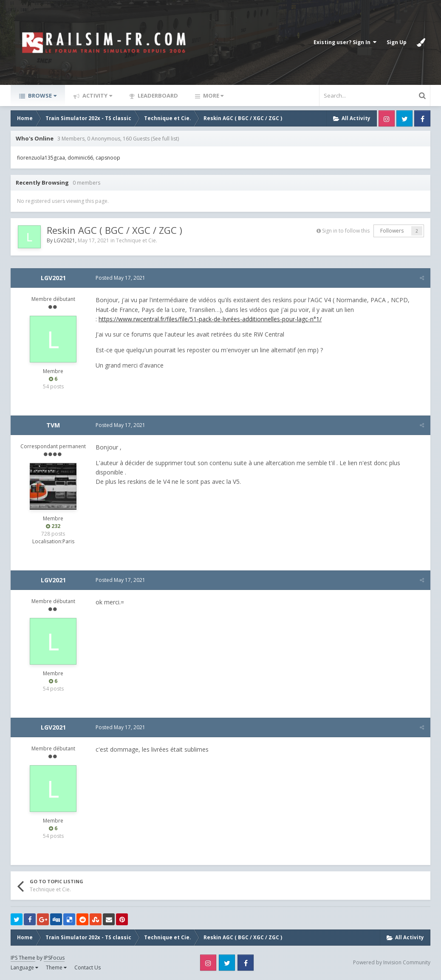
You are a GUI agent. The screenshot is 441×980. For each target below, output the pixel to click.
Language (24, 967)
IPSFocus (54, 958)
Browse (42, 95)
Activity (97, 95)
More (213, 95)
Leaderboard (157, 95)
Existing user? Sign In (345, 42)
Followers (392, 231)
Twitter (404, 118)
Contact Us (88, 967)
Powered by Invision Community (392, 962)
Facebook (422, 118)
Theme (56, 967)
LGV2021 (65, 240)
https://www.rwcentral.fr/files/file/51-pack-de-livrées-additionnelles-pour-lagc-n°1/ (210, 319)
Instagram (387, 118)
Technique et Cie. (137, 240)
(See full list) (165, 139)
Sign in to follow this (346, 231)
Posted (120, 278)
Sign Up (397, 42)
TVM (53, 425)
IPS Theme (23, 958)
